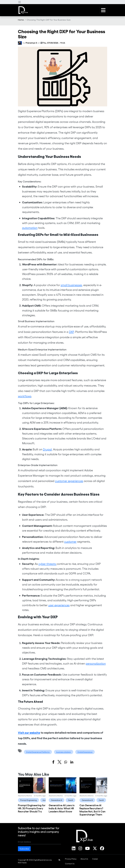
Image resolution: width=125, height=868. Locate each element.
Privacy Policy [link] (71, 859)
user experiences (59, 605)
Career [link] (95, 859)
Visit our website (29, 732)
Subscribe (24, 849)
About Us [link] (84, 859)
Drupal (47, 449)
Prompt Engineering (28, 800)
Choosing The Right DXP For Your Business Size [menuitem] (49, 20)
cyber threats (47, 564)
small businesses (71, 285)
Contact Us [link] (70, 864)
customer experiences (69, 481)
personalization (96, 663)
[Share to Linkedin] (72, 762)
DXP (71, 332)
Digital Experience (85, 752)
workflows (25, 396)
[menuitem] (21, 20)
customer (70, 541)
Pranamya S (31, 43)
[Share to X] (59, 762)
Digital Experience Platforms (38, 752)
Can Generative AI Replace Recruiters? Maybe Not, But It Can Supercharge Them (92, 810)
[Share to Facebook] (53, 762)
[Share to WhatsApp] (66, 762)
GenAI (70, 800)
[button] (19, 2)
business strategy (64, 752)
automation (30, 228)
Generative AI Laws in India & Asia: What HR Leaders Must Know (62, 808)
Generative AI (57, 800)
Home (21, 20)
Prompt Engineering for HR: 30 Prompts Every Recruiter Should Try (32, 808)
